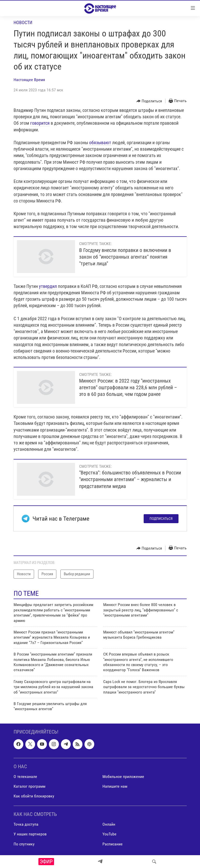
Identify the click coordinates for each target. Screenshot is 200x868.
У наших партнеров (30, 834)
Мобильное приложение (123, 777)
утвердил (48, 286)
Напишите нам (115, 786)
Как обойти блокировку (34, 796)
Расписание (113, 844)
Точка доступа (26, 824)
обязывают (100, 143)
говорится (40, 123)
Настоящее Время (29, 80)
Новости (23, 22)
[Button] (149, 101)
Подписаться (161, 519)
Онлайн (109, 824)
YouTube (109, 834)
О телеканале (25, 777)
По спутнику (24, 844)
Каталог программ (29, 786)
